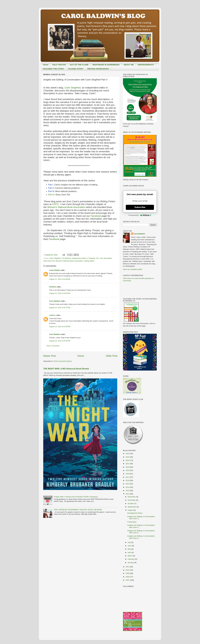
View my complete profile (133, 269)
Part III (51, 191)
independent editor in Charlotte (84, 258)
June (130, 546)
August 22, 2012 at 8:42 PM (60, 341)
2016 (128, 480)
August (131, 510)
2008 (128, 577)
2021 (128, 464)
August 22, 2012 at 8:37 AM (60, 308)
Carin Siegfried (72, 88)
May (130, 549)
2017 (128, 477)
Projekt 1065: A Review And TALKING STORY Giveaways (76, 497)
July (129, 542)
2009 (128, 573)
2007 (128, 580)
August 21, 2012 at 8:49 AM (60, 279)
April (130, 552)
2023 (128, 457)
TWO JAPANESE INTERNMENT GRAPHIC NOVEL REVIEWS (78, 510)
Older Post (112, 356)
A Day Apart (132, 522)
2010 (128, 570)
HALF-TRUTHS (59, 65)
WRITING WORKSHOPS (98, 69)
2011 (128, 567)
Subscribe (140, 207)
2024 (128, 454)
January (131, 563)
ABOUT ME (129, 65)
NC (98, 258)
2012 (128, 494)
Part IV (51, 195)
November (132, 500)
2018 (128, 474)
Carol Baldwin (55, 301)
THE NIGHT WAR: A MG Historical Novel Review (66, 369)
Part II (51, 188)
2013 (128, 491)
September (132, 507)
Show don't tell (49, 261)
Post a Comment (53, 346)
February (131, 559)
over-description (106, 258)
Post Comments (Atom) (63, 361)
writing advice (89, 261)
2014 (128, 487)
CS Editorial (66, 258)
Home (46, 65)
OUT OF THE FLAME (79, 65)
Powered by (140, 215)
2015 (128, 484)
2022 (128, 460)
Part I (51, 185)
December (132, 497)
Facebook (96, 216)
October (131, 504)
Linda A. (52, 315)
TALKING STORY (76, 69)
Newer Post (49, 356)
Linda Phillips (55, 270)
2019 (128, 470)
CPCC (55, 204)
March (130, 556)
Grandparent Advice (135, 513)
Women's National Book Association (67, 207)
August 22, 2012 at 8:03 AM (60, 293)
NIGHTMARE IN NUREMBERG (106, 65)
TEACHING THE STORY (53, 69)
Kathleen (53, 287)
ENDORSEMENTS (146, 65)
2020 (128, 467)
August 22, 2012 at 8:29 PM (60, 327)
